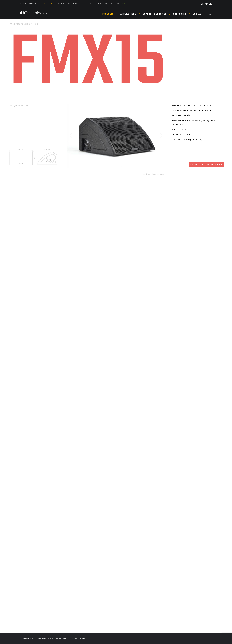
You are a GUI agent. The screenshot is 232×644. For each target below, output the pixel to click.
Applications (128, 14)
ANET (61, 4)
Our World (180, 14)
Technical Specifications (52, 638)
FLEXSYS (26, 24)
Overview (27, 638)
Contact (198, 14)
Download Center (30, 4)
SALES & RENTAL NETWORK (94, 4)
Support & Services (155, 14)
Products (108, 14)
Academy (73, 4)
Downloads (78, 638)
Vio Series (49, 4)
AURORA (119, 4)
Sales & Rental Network (206, 165)
